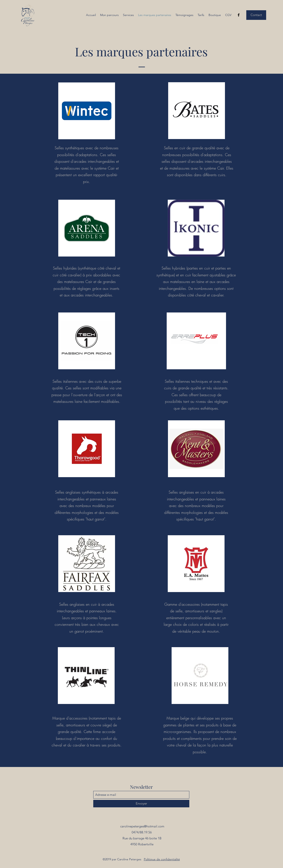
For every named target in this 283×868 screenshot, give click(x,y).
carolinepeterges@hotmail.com (142, 826)
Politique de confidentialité (162, 859)
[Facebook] (239, 15)
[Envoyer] (141, 804)
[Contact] (256, 15)
